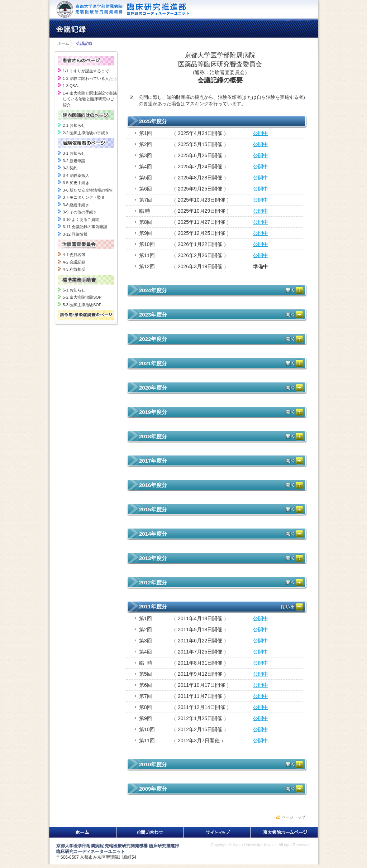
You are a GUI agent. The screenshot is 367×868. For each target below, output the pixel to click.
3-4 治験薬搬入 (76, 175)
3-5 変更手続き (76, 183)
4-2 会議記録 (74, 262)
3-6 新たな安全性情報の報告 (88, 190)
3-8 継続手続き (76, 205)
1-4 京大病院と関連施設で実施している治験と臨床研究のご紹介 (90, 99)
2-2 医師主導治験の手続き (86, 133)
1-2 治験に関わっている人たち (90, 78)
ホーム (61, 43)
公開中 (261, 133)
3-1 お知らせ (74, 153)
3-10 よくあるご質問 (81, 220)
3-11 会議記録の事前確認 (85, 227)
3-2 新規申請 (74, 161)
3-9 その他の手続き (80, 212)
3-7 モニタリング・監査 (84, 197)
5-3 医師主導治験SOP (82, 305)
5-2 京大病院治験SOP (82, 297)
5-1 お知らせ (74, 290)
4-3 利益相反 (74, 269)
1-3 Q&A (70, 86)
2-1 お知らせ (74, 125)
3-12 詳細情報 (75, 234)
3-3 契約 (70, 168)
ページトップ (294, 817)
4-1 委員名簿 (74, 255)
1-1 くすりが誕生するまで (86, 71)
